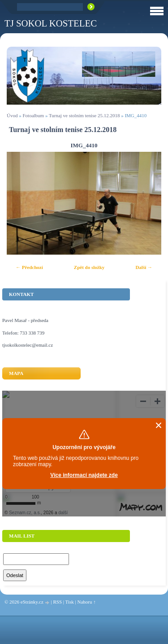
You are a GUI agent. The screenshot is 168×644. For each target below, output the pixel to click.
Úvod (12, 115)
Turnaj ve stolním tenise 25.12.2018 (84, 115)
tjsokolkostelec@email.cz (28, 345)
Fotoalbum (33, 115)
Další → (144, 267)
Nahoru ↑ (86, 602)
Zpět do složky (89, 267)
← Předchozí (29, 267)
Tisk (70, 602)
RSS (57, 602)
